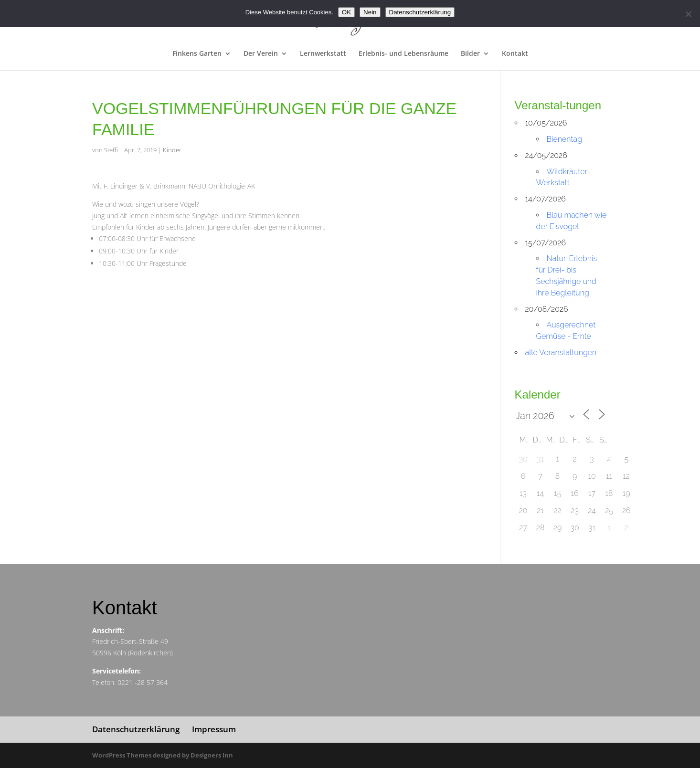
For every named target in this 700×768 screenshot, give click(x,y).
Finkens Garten (197, 54)
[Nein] (688, 14)
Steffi (111, 150)
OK (346, 12)
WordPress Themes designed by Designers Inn (163, 755)
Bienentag (564, 139)
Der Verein (261, 54)
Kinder (172, 150)
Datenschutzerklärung (136, 729)
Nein (370, 12)
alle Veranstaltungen (561, 352)
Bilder (470, 54)
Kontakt (515, 54)
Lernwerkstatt (323, 54)
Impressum (214, 729)
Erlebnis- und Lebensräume (403, 54)
